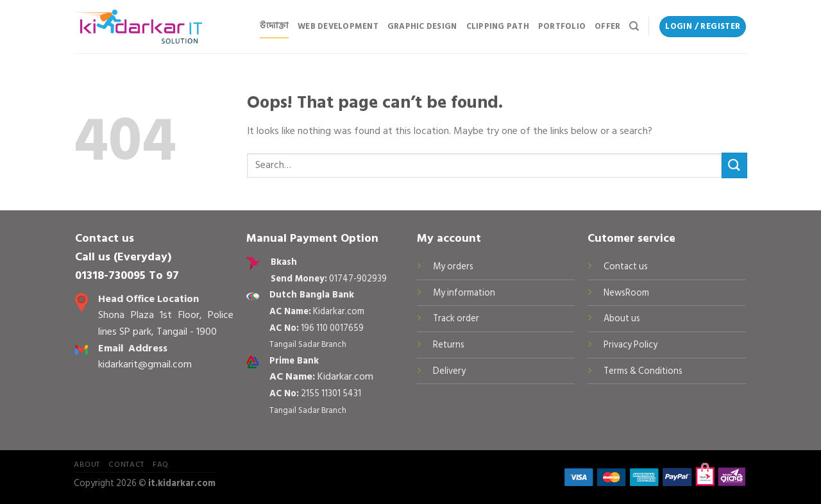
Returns (449, 345)
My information (464, 293)
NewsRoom (626, 293)
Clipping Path (498, 26)
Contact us (626, 266)
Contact (126, 464)
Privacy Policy (631, 345)
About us (622, 318)
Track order (456, 318)
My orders (453, 266)
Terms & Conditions (643, 371)
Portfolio (562, 26)
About (87, 464)
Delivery (449, 371)
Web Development (338, 26)
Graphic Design (422, 26)
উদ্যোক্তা (274, 26)
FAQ (161, 464)
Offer (607, 26)
